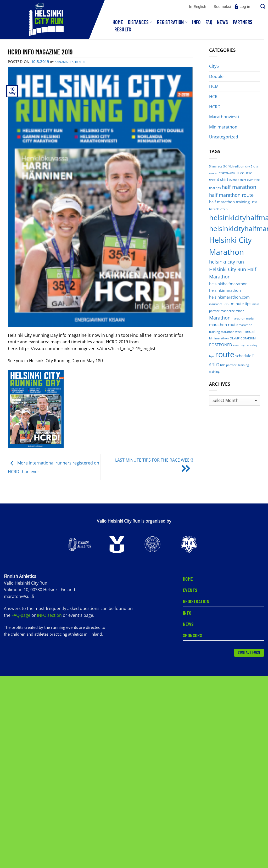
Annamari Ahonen (70, 62)
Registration (172, 22)
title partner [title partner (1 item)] (228, 365)
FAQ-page (21, 616)
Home (118, 22)
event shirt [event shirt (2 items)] (219, 179)
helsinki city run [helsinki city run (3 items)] (227, 262)
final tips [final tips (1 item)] (215, 188)
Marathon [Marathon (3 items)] (220, 318)
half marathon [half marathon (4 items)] (239, 187)
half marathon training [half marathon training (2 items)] (229, 202)
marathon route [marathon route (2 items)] (223, 324)
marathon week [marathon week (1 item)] (232, 332)
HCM (214, 86)
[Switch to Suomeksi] (222, 7)
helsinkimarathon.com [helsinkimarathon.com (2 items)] (229, 297)
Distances (140, 22)
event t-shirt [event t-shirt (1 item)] (238, 180)
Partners (243, 22)
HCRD (215, 107)
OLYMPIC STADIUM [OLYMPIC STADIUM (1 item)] (243, 338)
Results (123, 29)
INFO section (49, 616)
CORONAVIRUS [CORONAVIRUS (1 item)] (229, 173)
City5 (214, 66)
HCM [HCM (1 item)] (254, 202)
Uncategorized (224, 137)
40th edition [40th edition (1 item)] (236, 166)
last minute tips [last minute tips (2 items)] (237, 304)
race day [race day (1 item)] (239, 345)
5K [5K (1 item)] (225, 166)
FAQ (209, 22)
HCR (213, 97)
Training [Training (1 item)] (243, 365)
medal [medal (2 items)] (249, 331)
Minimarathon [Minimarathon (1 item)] (219, 338)
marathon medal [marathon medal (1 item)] (243, 318)
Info (196, 22)
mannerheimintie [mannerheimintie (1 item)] (232, 311)
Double (216, 76)
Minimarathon (223, 127)
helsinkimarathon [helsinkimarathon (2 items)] (225, 290)
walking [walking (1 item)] (214, 372)
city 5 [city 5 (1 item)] (249, 166)
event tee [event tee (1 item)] (253, 180)
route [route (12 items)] (225, 354)
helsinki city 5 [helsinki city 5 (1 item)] (218, 209)
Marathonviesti (224, 117)
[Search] (262, 7)
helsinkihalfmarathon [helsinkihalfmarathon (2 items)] (228, 284)
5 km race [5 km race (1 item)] (216, 166)
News (223, 22)
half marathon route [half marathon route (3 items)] (231, 195)
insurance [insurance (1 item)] (216, 304)
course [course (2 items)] (246, 173)
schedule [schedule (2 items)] (243, 356)
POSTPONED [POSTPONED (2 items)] (221, 345)
